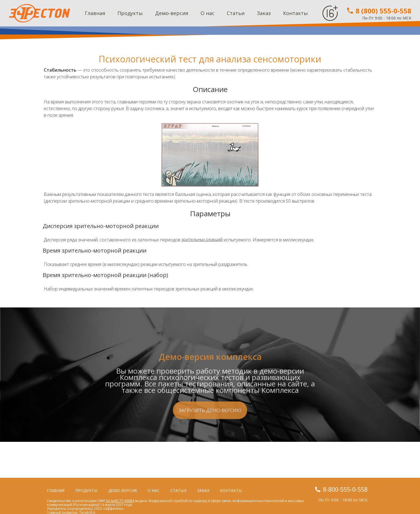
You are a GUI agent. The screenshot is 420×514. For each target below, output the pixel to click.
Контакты (295, 13)
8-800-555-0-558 (342, 489)
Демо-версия (172, 13)
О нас (207, 13)
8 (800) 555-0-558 (379, 11)
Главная (95, 13)
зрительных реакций (203, 240)
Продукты (130, 13)
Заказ (264, 13)
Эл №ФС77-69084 (120, 501)
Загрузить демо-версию (210, 446)
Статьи (236, 13)
